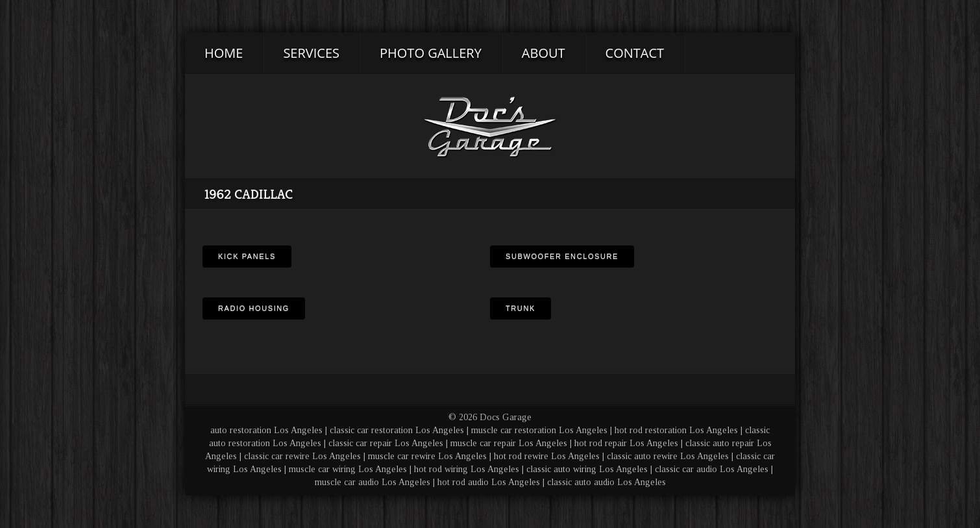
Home (224, 53)
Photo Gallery (431, 53)
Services (311, 53)
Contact (635, 53)
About (544, 53)
